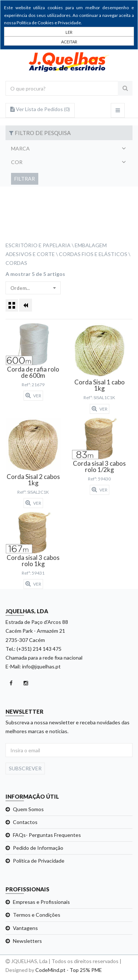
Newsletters (27, 941)
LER (69, 32)
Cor (17, 162)
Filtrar (25, 179)
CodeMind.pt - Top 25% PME (69, 970)
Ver (33, 395)
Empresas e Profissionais (41, 902)
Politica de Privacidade (39, 861)
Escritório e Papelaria (38, 245)
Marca (20, 148)
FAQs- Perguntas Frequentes (47, 835)
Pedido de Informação (38, 848)
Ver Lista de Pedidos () (40, 109)
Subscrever (25, 768)
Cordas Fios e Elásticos (93, 254)
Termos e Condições (37, 915)
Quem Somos (28, 809)
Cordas (16, 263)
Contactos (25, 822)
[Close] (69, 41)
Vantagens (25, 928)
